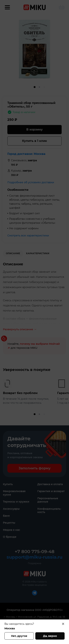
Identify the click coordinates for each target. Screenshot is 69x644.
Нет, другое (19, 636)
